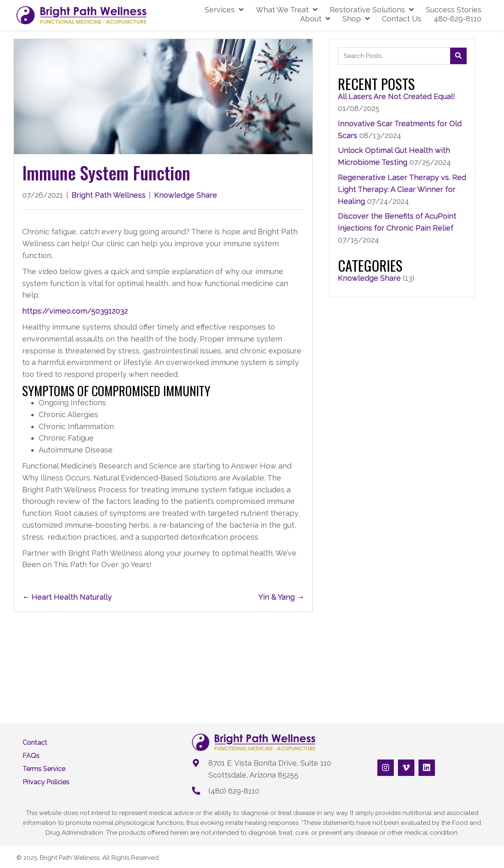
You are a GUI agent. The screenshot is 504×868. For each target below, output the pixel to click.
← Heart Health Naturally (67, 597)
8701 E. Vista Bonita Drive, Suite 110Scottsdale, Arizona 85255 (270, 769)
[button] (386, 768)
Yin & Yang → (281, 597)
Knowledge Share (186, 195)
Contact (35, 743)
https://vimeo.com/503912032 (75, 311)
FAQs (31, 756)
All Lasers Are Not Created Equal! (396, 96)
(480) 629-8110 (234, 791)
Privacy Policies (46, 782)
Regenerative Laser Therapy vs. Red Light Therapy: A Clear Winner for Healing (402, 189)
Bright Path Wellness (109, 195)
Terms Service (44, 769)
